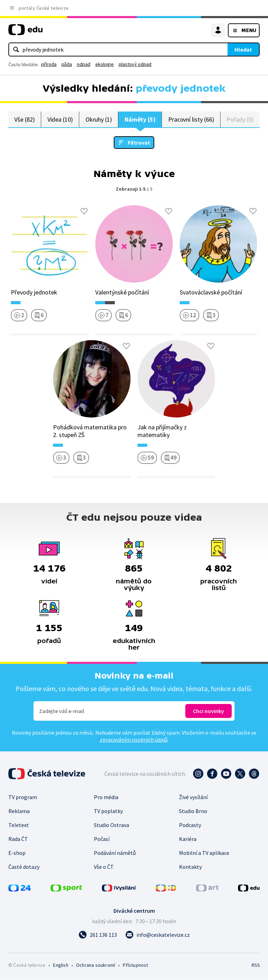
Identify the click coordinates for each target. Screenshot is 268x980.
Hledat (243, 49)
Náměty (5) (140, 119)
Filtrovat (139, 143)
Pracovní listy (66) (191, 119)
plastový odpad (135, 64)
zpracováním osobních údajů (134, 740)
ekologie (105, 64)
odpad (84, 64)
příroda (49, 64)
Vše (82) (24, 119)
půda (67, 64)
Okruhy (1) (99, 119)
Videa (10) (60, 119)
